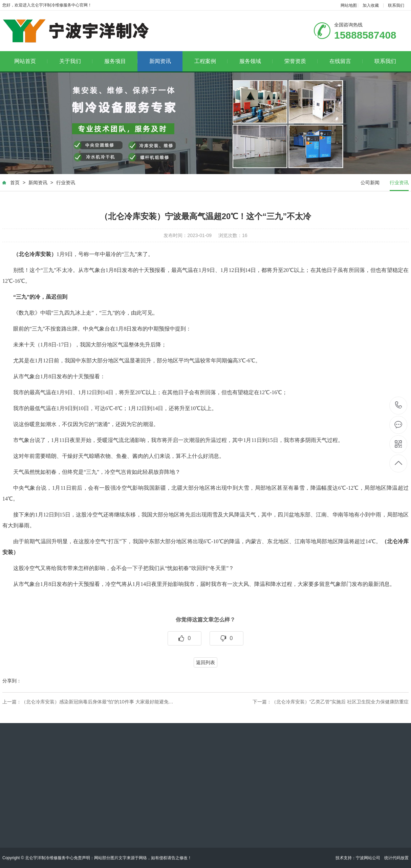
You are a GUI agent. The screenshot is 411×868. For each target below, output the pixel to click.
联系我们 (396, 5)
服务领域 (256, 61)
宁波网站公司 (368, 858)
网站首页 (31, 61)
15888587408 (399, 405)
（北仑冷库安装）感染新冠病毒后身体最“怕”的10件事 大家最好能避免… (97, 702)
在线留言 (346, 61)
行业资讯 (66, 183)
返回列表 (205, 662)
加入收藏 (371, 5)
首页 (15, 183)
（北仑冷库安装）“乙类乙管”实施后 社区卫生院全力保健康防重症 (340, 702)
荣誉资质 (301, 61)
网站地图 (349, 5)
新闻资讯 (160, 61)
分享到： (12, 681)
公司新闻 (370, 183)
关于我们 (76, 61)
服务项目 (121, 61)
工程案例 (211, 61)
